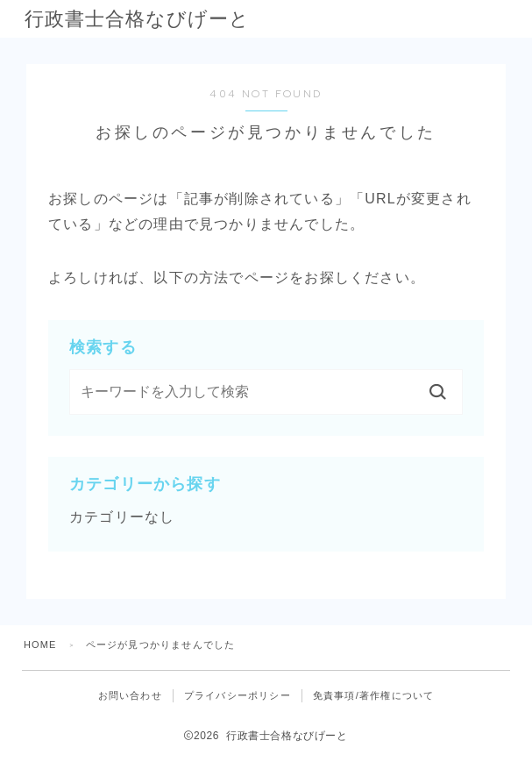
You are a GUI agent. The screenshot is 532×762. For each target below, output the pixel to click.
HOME (40, 644)
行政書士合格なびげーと (147, 19)
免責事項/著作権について (373, 695)
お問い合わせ (130, 695)
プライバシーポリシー (238, 695)
